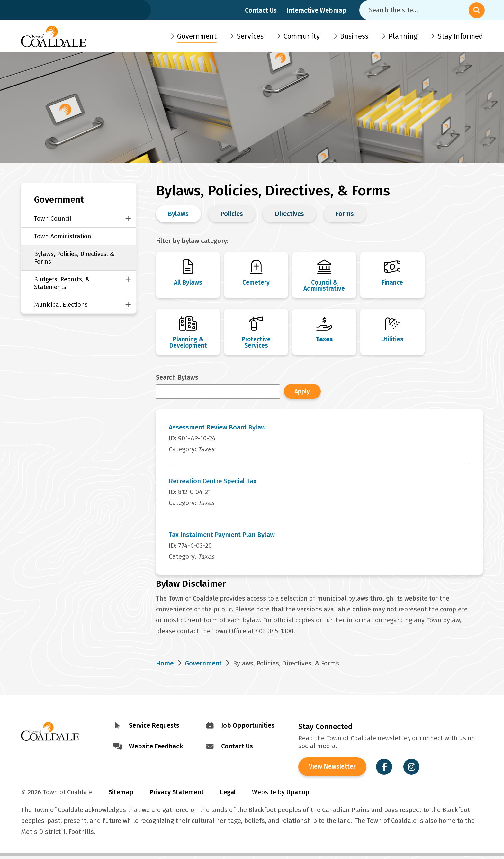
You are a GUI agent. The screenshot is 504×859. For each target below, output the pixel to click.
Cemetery (256, 283)
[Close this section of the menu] (128, 219)
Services (250, 36)
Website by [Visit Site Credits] (281, 795)
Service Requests (154, 727)
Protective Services (256, 344)
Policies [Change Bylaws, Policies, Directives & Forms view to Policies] (232, 214)
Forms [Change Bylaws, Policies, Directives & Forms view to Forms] (345, 214)
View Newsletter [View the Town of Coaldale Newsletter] (333, 769)
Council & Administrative (324, 286)
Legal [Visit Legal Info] (228, 795)
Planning (403, 36)
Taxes (324, 340)
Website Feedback (156, 748)
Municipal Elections (61, 305)
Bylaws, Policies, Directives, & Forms (74, 258)
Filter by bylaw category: (192, 241)
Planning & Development (188, 344)
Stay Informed (460, 36)
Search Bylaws (177, 379)
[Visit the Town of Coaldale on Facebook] (386, 769)
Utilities (392, 340)
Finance (392, 283)
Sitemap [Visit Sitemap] (121, 795)
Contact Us (261, 10)
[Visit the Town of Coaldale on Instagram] (414, 769)
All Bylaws (188, 283)
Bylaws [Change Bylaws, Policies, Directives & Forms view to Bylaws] (178, 214)
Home (165, 665)
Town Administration (63, 236)
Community (302, 36)
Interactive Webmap (316, 10)
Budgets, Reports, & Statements (62, 283)
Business (354, 36)
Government (197, 36)
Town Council (53, 218)
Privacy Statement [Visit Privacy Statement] (177, 795)
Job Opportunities (248, 727)
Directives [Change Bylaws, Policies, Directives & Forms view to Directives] (289, 214)
